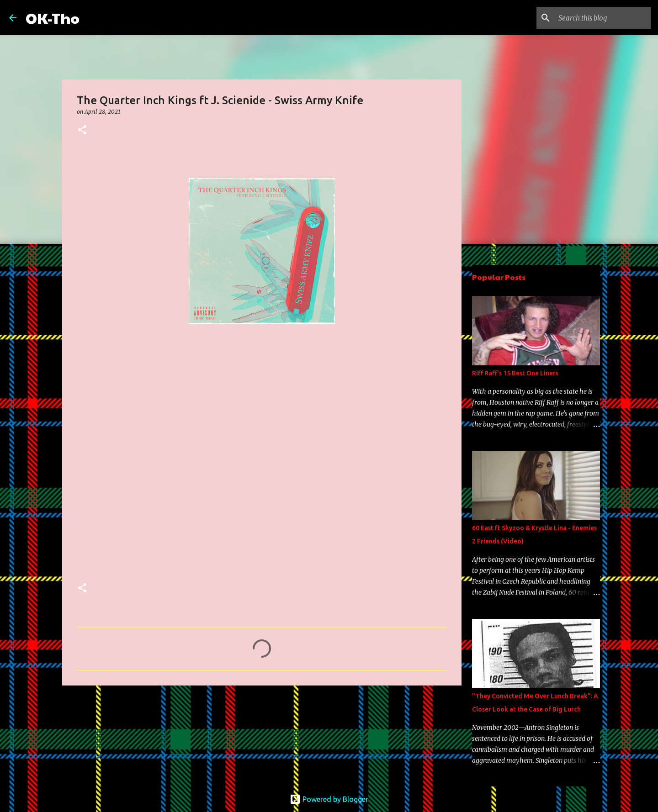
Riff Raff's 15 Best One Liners (515, 373)
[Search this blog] (603, 18)
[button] (82, 130)
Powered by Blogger (329, 799)
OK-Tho (53, 18)
